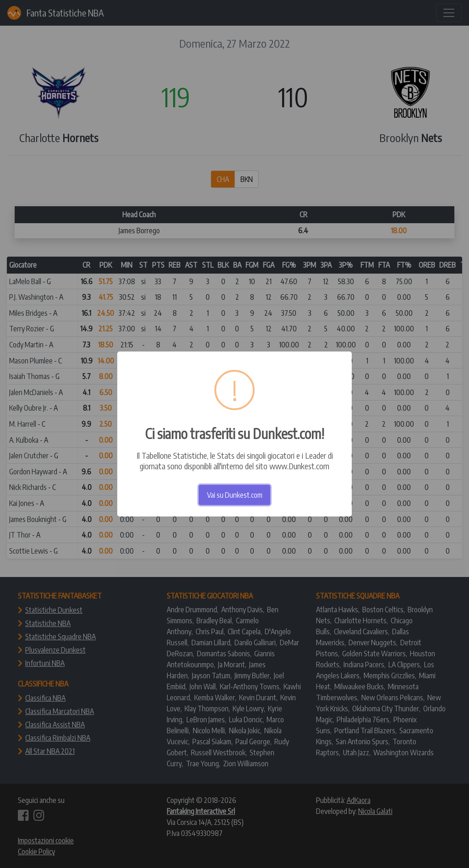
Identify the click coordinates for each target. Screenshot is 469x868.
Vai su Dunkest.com (235, 495)
